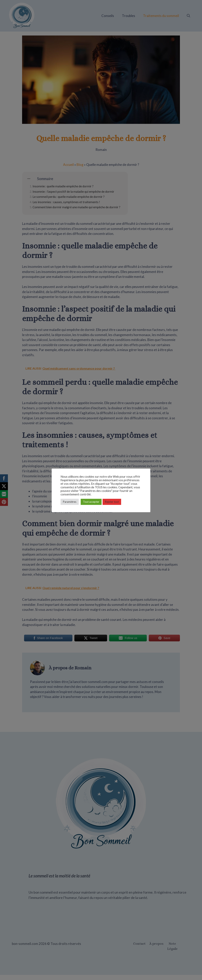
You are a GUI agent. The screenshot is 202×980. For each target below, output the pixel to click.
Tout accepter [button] (91, 502)
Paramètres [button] (70, 502)
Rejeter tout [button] (112, 502)
